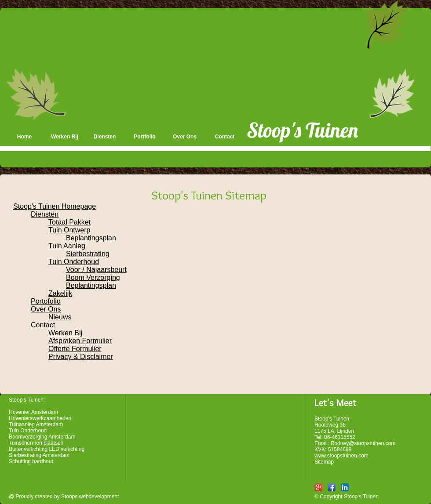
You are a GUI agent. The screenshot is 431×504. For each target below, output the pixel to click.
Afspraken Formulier (80, 341)
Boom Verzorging (93, 277)
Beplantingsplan (91, 238)
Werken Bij (65, 333)
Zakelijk (60, 293)
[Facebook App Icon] (332, 487)
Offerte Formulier (75, 349)
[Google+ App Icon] (318, 487)
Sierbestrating (88, 254)
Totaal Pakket (69, 222)
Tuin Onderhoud (74, 262)
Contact (43, 325)
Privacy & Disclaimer (81, 357)
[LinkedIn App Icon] (345, 487)
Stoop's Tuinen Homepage (55, 206)
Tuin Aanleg (67, 246)
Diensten (45, 214)
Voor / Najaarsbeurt (96, 270)
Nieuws (60, 317)
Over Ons (46, 309)
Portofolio (46, 301)
